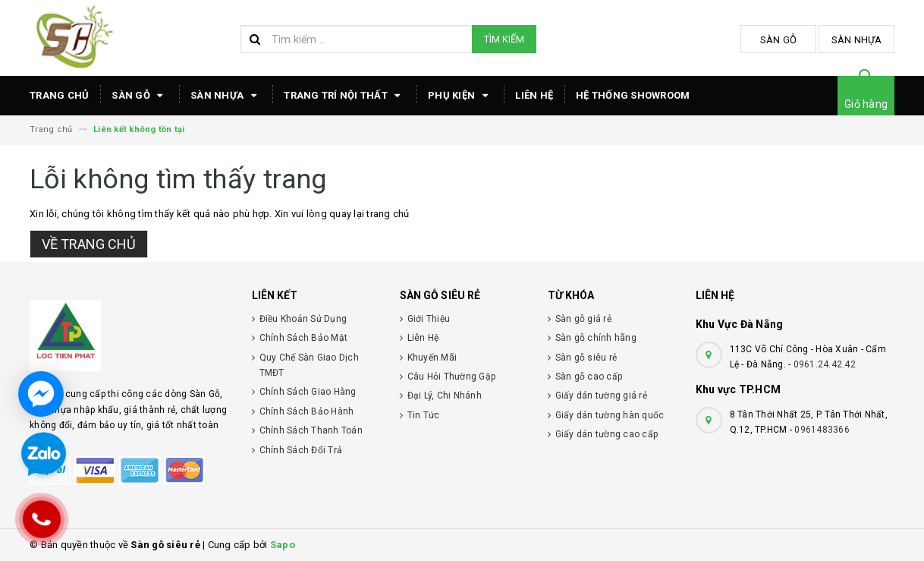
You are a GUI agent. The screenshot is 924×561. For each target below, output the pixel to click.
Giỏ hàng (866, 104)
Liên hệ (534, 95)
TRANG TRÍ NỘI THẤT (344, 96)
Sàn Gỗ (779, 40)
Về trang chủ (89, 244)
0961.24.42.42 (825, 364)
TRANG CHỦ (59, 95)
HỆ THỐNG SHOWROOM (633, 95)
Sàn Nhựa (857, 40)
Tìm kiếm (504, 39)
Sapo (283, 545)
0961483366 (822, 430)
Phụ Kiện (460, 96)
